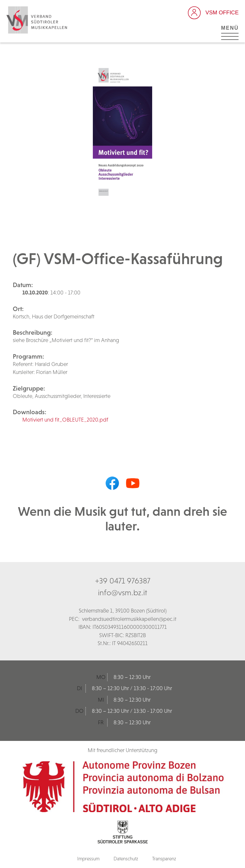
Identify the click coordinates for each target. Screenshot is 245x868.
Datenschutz (126, 859)
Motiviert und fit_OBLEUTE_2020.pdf (65, 420)
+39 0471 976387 (123, 581)
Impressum (88, 859)
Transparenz (164, 859)
